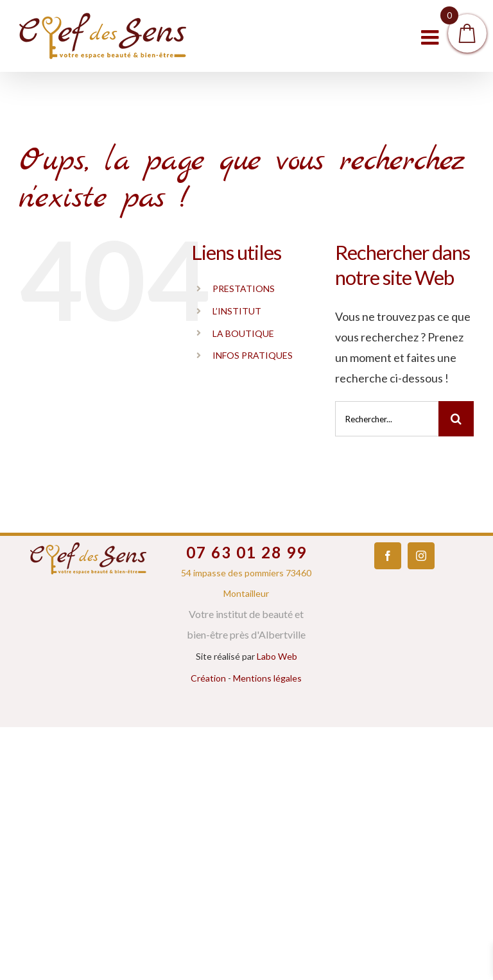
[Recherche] (456, 419)
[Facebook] (388, 556)
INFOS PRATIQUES (253, 355)
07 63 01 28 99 (246, 552)
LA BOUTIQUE (243, 333)
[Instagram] (421, 556)
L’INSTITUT (237, 311)
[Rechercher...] (387, 419)
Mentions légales (267, 678)
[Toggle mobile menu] (431, 37)
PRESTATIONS (244, 288)
